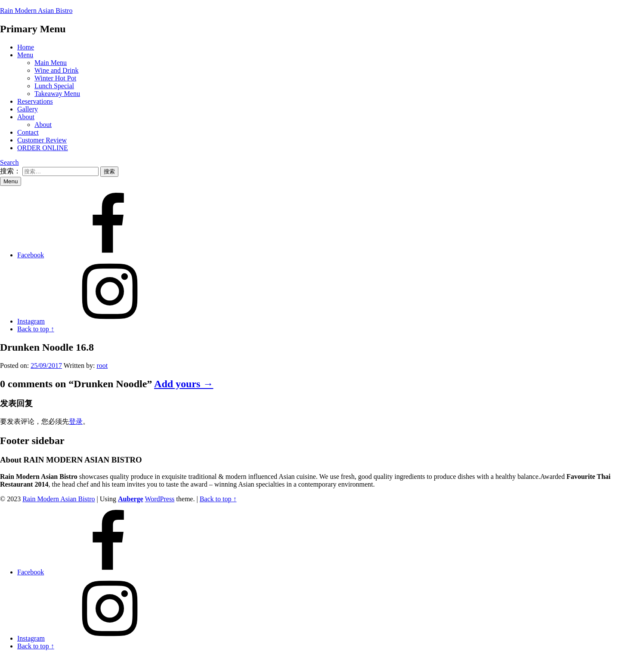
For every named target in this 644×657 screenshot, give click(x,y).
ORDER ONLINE (43, 148)
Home (26, 47)
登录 (76, 421)
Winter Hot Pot (55, 78)
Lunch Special (54, 86)
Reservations (35, 101)
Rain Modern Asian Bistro (36, 11)
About (26, 117)
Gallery (28, 109)
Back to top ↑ (218, 499)
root (102, 366)
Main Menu (51, 63)
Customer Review (42, 140)
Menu (25, 55)
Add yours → (184, 384)
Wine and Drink (56, 70)
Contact (28, 132)
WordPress (159, 499)
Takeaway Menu (57, 94)
